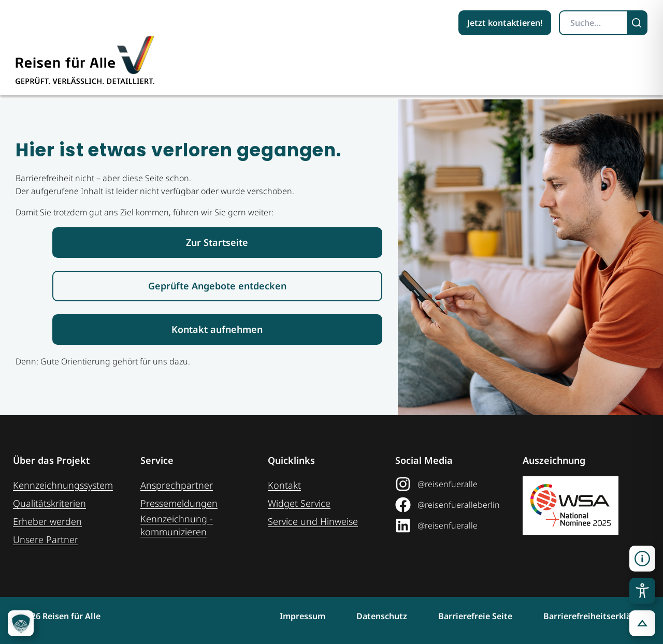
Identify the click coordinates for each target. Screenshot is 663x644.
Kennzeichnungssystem (63, 485)
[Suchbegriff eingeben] (593, 23)
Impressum (302, 616)
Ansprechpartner (177, 485)
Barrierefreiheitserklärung (597, 616)
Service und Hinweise (313, 521)
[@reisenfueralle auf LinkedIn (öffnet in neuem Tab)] (455, 525)
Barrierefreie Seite (475, 616)
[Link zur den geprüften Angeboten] (217, 286)
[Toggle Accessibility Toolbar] (642, 591)
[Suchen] (638, 23)
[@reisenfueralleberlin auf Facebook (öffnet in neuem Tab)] (455, 505)
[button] (642, 559)
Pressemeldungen (179, 503)
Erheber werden (47, 521)
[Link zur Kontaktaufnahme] (217, 330)
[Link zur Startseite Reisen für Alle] (217, 243)
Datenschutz (382, 616)
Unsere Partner (46, 539)
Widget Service (299, 503)
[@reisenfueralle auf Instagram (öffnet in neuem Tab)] (455, 484)
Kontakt (284, 485)
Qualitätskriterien (49, 503)
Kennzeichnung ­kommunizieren (177, 525)
